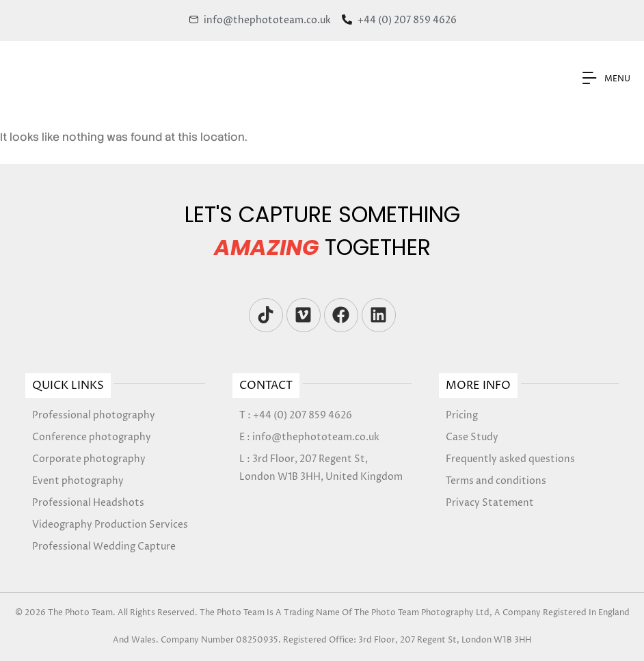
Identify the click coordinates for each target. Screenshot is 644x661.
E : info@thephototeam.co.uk (309, 437)
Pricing (462, 415)
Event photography (78, 481)
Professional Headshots (88, 503)
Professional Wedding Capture (104, 547)
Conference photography (92, 437)
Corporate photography (89, 459)
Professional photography (94, 415)
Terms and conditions (496, 481)
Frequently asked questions (510, 459)
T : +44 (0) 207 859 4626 (296, 415)
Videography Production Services (110, 525)
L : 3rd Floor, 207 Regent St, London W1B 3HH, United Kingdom (321, 468)
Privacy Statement (490, 503)
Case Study (472, 437)
